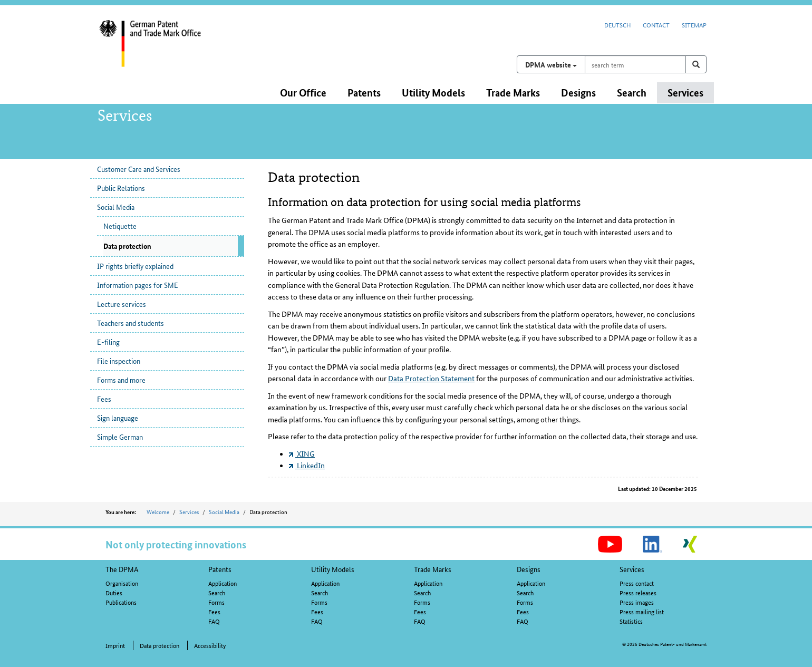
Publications (121, 602)
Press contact (637, 583)
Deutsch (617, 25)
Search (217, 592)
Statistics (631, 621)
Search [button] (632, 93)
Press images (637, 602)
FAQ (214, 621)
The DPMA (122, 569)
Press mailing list (642, 611)
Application (223, 583)
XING (302, 453)
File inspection (119, 361)
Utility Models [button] (433, 93)
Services (189, 511)
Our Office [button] (303, 93)
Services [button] (685, 93)
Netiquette (120, 226)
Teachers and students (130, 323)
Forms (216, 602)
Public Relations (121, 188)
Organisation (122, 583)
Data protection (159, 645)
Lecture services (122, 304)
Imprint (115, 645)
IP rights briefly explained (135, 266)
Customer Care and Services (139, 169)
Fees (104, 399)
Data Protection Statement (431, 378)
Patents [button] (364, 93)
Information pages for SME (138, 285)
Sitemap (694, 25)
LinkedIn (307, 465)
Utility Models (333, 569)
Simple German (120, 437)
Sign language (118, 418)
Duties (114, 592)
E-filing (108, 342)
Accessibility (210, 645)
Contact (656, 25)
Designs (529, 569)
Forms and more (121, 380)
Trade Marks (433, 569)
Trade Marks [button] (513, 93)
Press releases (638, 592)
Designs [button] (578, 93)
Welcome (158, 511)
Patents (220, 569)
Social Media (116, 207)
